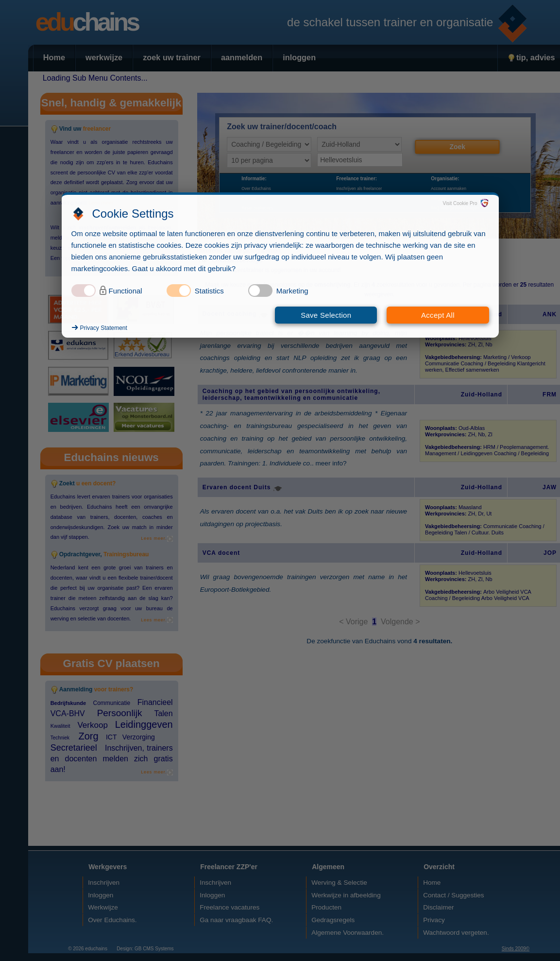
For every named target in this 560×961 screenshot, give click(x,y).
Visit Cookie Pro (460, 203)
